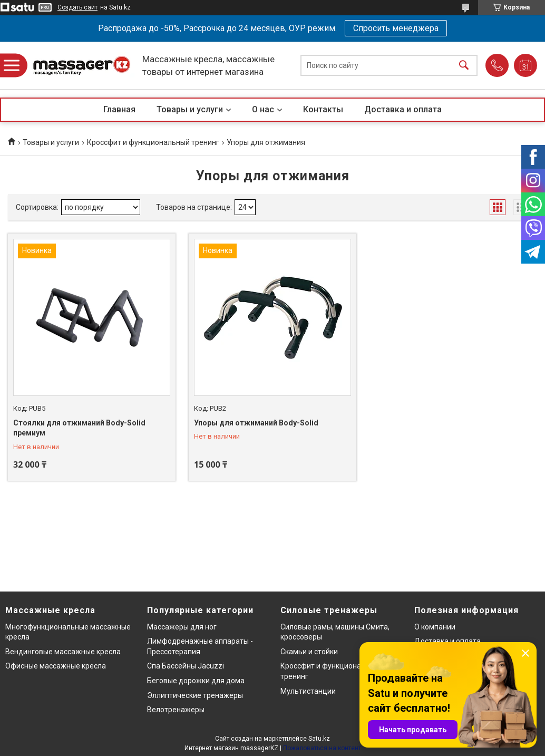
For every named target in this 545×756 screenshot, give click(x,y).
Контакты (323, 109)
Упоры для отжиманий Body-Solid (256, 423)
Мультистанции (308, 691)
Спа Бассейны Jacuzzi (186, 666)
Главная (119, 109)
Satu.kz (319, 739)
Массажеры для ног (182, 627)
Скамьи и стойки (309, 652)
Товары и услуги (190, 109)
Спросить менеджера (396, 28)
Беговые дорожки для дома (196, 681)
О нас (263, 109)
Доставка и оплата (403, 109)
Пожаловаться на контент (322, 748)
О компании (435, 627)
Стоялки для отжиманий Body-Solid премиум (79, 428)
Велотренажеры (176, 710)
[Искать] (464, 66)
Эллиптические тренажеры (195, 695)
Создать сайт (77, 7)
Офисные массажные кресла (56, 666)
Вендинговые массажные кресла (63, 652)
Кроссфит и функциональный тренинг (153, 142)
